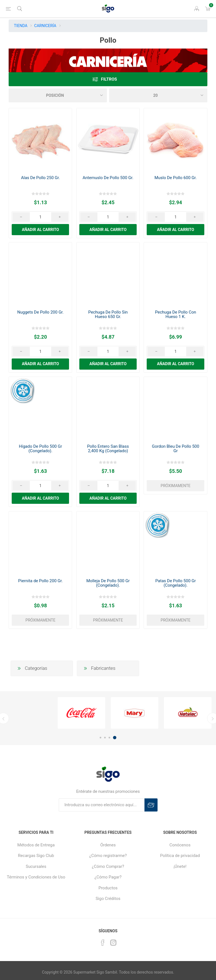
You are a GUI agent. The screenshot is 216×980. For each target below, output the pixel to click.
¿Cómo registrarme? (108, 856)
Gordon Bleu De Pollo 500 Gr (176, 449)
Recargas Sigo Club (36, 856)
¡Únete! (180, 866)
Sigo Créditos (108, 899)
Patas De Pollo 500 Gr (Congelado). (175, 583)
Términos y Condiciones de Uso (36, 877)
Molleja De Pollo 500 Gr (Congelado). (108, 583)
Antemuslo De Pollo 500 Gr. (108, 178)
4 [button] (115, 738)
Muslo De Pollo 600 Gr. (175, 178)
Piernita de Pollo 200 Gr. (40, 581)
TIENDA (21, 26)
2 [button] (105, 738)
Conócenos (180, 845)
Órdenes (108, 845)
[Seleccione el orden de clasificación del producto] (58, 95)
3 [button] (109, 738)
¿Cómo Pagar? (108, 877)
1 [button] (100, 738)
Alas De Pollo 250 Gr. (40, 178)
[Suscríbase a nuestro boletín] (102, 805)
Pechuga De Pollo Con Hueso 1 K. (176, 314)
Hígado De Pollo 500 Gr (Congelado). (40, 449)
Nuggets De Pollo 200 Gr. (40, 312)
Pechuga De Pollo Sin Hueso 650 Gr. (108, 314)
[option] (81, 713)
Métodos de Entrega (36, 845)
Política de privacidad (180, 856)
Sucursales (36, 866)
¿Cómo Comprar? (108, 866)
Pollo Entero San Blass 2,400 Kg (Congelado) (108, 449)
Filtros (109, 79)
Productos (108, 888)
